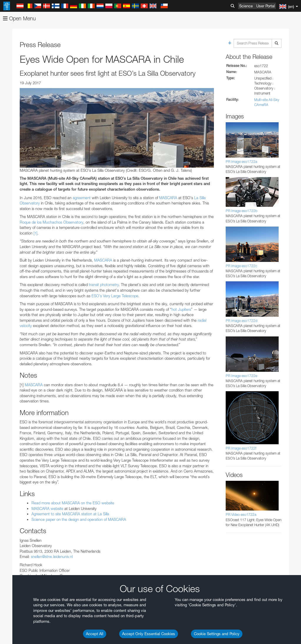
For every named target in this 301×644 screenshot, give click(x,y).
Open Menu (19, 18)
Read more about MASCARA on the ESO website (73, 503)
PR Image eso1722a (241, 162)
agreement (82, 198)
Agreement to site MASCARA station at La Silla (70, 514)
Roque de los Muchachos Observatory (51, 222)
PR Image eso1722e (241, 376)
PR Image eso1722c (241, 266)
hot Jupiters (181, 309)
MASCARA (168, 198)
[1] (35, 233)
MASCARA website (47, 508)
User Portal (266, 6)
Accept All (95, 634)
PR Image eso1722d (242, 321)
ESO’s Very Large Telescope (115, 296)
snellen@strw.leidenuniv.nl (52, 557)
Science (246, 6)
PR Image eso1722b (242, 211)
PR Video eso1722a (241, 515)
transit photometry (104, 285)
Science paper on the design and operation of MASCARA (79, 519)
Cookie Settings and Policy (217, 634)
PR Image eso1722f (241, 448)
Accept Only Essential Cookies (149, 634)
